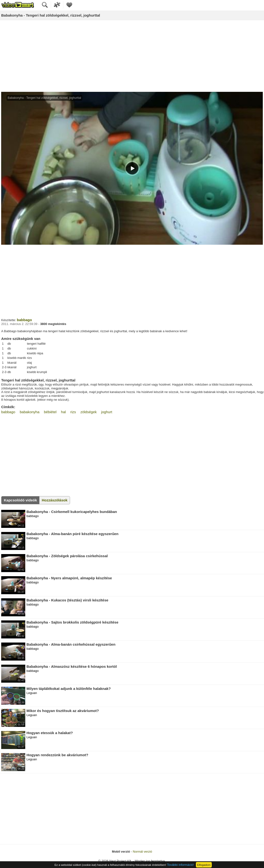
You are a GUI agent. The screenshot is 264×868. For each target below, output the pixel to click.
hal (64, 412)
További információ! (180, 865)
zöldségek (89, 412)
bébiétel (50, 412)
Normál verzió (142, 852)
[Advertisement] (132, 56)
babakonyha (30, 412)
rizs (73, 412)
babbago (24, 320)
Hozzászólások (55, 500)
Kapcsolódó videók (20, 500)
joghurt (107, 412)
